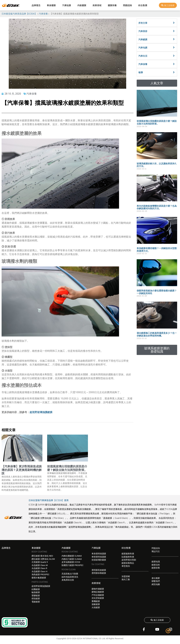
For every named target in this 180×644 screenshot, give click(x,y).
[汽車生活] (174, 56)
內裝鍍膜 (82, 5)
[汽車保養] (174, 64)
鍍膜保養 (112, 5)
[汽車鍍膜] (174, 39)
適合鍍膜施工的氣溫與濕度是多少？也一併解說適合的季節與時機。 (157, 334)
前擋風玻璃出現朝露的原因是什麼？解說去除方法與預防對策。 (67, 468)
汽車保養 (43, 14)
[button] (157, 83)
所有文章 (143, 23)
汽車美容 (143, 31)
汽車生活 (143, 56)
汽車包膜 (143, 48)
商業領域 (97, 5)
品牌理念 (36, 5)
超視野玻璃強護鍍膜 (41, 412)
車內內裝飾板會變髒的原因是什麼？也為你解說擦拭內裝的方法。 (157, 207)
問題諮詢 (127, 5)
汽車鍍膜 (143, 39)
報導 (141, 72)
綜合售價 (143, 5)
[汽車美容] (174, 31)
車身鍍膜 (51, 5)
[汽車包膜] (174, 47)
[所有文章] (174, 23)
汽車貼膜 (67, 5)
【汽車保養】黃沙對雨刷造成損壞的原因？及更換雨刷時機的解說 (22, 470)
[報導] (174, 72)
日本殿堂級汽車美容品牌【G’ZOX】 (19, 14)
